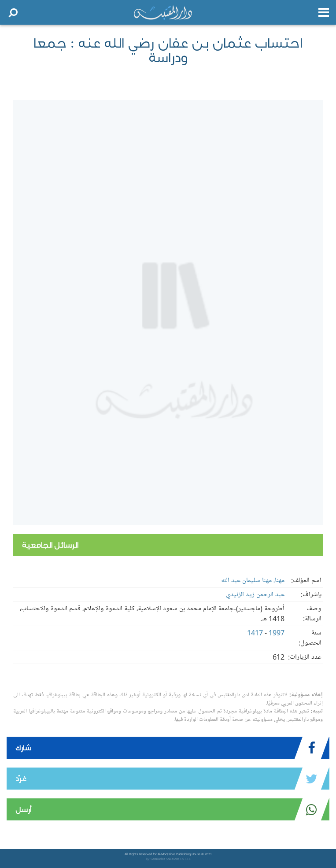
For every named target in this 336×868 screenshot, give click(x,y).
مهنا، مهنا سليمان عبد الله (253, 580)
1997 (277, 633)
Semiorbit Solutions (165, 859)
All (126, 854)
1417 (255, 633)
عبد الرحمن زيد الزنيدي (255, 594)
